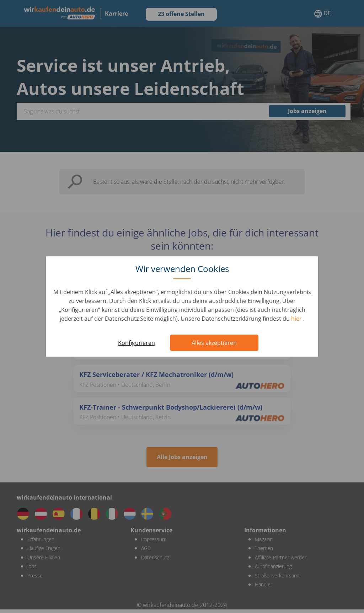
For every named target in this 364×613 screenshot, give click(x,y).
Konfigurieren (136, 343)
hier (297, 319)
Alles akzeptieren (214, 343)
